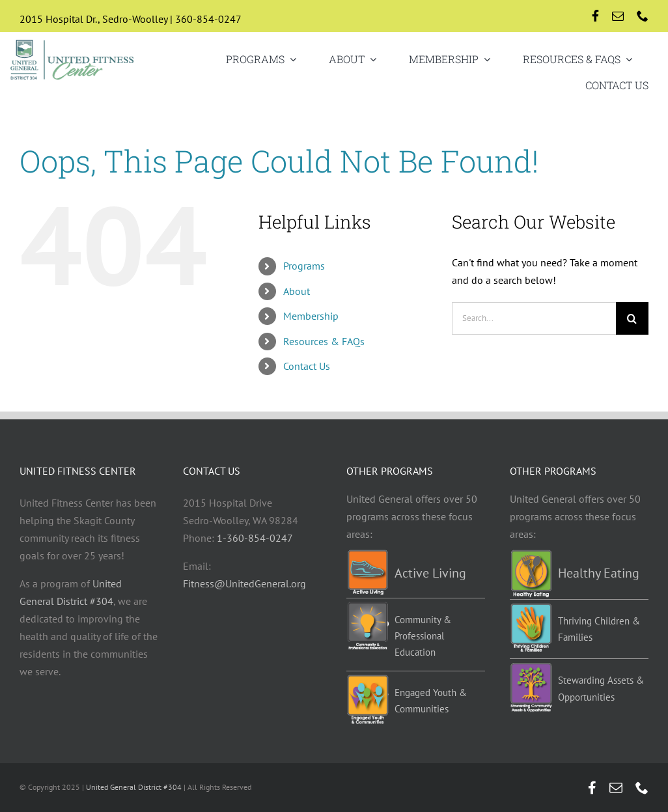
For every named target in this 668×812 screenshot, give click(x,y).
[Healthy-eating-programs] (531, 555)
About (297, 291)
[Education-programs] (368, 607)
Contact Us (307, 366)
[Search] (632, 318)
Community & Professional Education (423, 636)
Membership (311, 316)
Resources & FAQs (324, 341)
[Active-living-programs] (368, 555)
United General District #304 (134, 787)
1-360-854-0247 (255, 538)
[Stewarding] (531, 667)
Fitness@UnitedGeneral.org (244, 583)
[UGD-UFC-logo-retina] (73, 42)
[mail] (618, 16)
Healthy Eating (599, 573)
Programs (304, 266)
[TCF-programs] (531, 608)
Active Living (430, 573)
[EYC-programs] (368, 680)
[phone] (643, 16)
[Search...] (534, 318)
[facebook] (595, 16)
